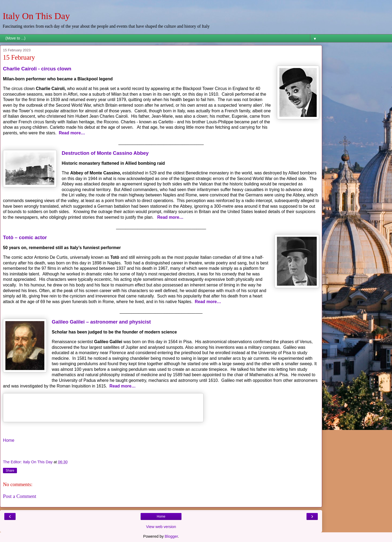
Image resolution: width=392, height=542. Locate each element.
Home (9, 440)
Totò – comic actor (25, 237)
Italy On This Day (36, 16)
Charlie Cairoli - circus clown (37, 69)
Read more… (72, 133)
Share (10, 471)
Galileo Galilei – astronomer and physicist (101, 322)
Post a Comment (20, 496)
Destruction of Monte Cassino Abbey (105, 153)
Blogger (171, 536)
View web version (161, 527)
